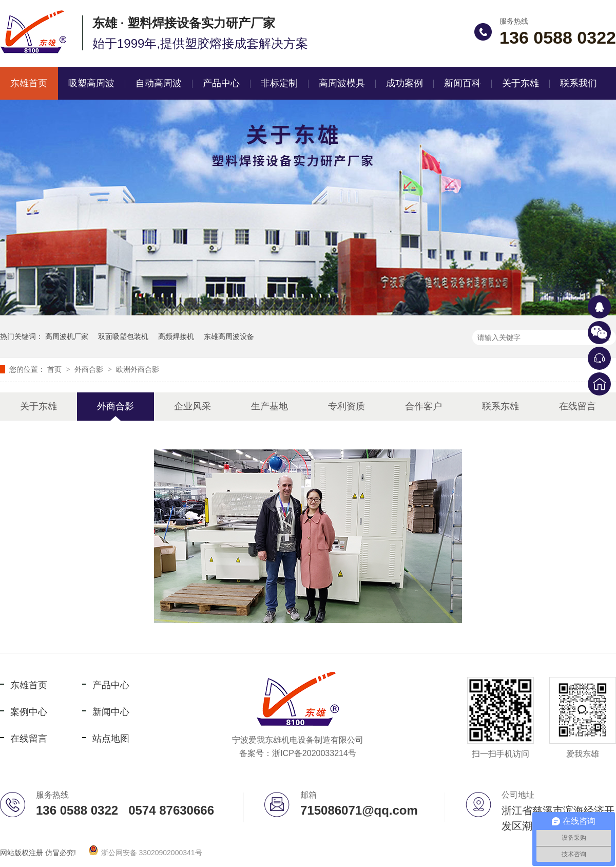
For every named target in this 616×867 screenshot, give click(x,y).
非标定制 (279, 83)
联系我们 (579, 83)
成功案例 (405, 83)
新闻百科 (463, 83)
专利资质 (346, 406)
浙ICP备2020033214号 (314, 753)
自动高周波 (159, 83)
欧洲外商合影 (138, 369)
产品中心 (221, 83)
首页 (55, 369)
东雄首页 (29, 685)
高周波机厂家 (67, 336)
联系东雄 (500, 406)
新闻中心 (111, 712)
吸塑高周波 (91, 83)
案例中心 (29, 712)
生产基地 (269, 406)
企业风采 (192, 406)
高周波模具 (342, 83)
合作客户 (423, 406)
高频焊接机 (176, 336)
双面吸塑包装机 (123, 336)
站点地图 (111, 739)
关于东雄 (521, 83)
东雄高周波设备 (229, 336)
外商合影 (90, 369)
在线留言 (577, 406)
